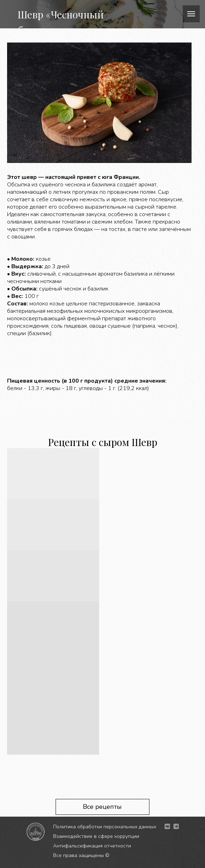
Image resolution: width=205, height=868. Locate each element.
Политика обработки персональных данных (105, 827)
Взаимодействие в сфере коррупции (96, 836)
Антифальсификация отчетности (92, 846)
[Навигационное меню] (191, 14)
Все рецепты (102, 807)
